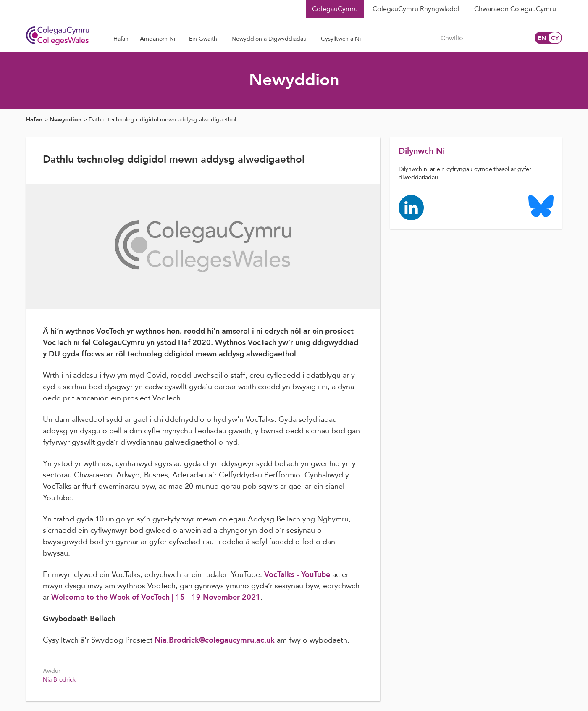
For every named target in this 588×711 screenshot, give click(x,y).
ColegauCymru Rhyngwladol (416, 9)
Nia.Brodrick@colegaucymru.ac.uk (215, 640)
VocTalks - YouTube (297, 575)
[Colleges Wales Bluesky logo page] (541, 206)
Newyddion (66, 120)
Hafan (34, 120)
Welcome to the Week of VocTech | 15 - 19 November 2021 (156, 597)
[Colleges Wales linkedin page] (411, 207)
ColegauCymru (335, 9)
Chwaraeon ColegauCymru (515, 9)
